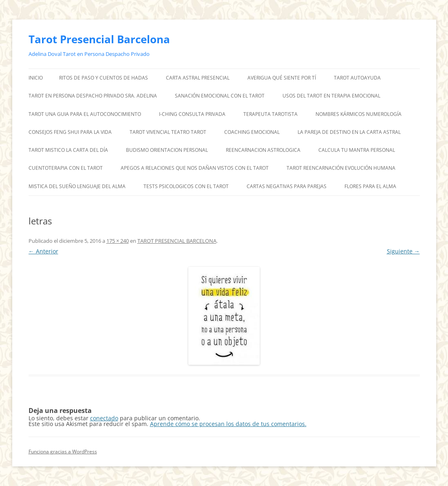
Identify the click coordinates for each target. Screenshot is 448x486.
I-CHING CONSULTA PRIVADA (192, 114)
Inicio (36, 78)
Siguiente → (403, 251)
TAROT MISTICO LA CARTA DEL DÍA (68, 150)
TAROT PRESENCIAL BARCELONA (177, 241)
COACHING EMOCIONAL (252, 132)
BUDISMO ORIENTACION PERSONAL (167, 150)
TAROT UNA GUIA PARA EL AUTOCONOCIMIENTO (85, 114)
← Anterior (43, 251)
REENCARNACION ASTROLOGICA (263, 150)
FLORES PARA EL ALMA (370, 186)
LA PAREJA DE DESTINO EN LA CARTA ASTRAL (349, 132)
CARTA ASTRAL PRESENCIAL (198, 78)
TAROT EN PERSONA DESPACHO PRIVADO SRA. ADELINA (93, 96)
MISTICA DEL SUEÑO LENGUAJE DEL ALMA (77, 186)
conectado (104, 418)
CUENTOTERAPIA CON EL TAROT (66, 168)
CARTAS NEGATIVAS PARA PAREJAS (287, 186)
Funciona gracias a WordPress (63, 452)
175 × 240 (118, 241)
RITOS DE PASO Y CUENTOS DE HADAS (104, 78)
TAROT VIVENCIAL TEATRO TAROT (168, 132)
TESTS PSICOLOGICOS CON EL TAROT (186, 186)
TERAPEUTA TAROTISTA (270, 114)
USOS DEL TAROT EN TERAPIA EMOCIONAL (331, 96)
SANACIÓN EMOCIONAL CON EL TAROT (220, 96)
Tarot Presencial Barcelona (99, 39)
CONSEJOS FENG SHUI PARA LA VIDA (70, 132)
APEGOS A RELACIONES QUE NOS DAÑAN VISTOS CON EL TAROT (195, 168)
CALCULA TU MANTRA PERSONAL (357, 150)
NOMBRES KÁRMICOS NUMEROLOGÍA (359, 114)
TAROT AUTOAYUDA (357, 78)
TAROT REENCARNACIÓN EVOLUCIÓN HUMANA (341, 168)
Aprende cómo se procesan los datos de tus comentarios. (228, 424)
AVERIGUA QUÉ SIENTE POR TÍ (282, 78)
